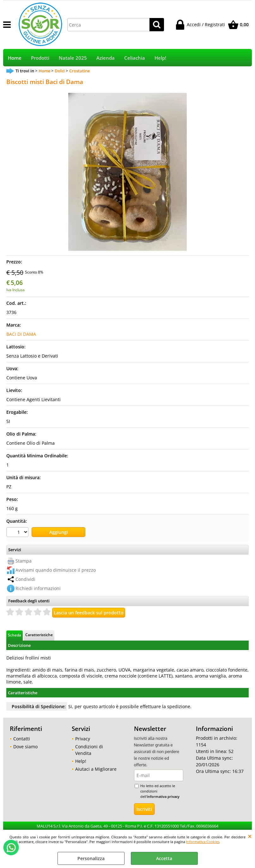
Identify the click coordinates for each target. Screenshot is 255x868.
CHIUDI (250, 836)
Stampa (24, 561)
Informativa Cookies (203, 842)
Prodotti (40, 58)
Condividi (25, 579)
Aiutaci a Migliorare (96, 769)
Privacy (83, 739)
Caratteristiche (39, 635)
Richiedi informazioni (38, 588)
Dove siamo (25, 747)
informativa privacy (163, 796)
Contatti (22, 739)
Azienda (106, 58)
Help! (160, 58)
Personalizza (91, 858)
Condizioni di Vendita (89, 750)
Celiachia (135, 58)
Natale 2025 (73, 58)
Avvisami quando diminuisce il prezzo (56, 570)
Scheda (15, 635)
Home (15, 58)
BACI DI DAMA (21, 334)
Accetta (164, 858)
